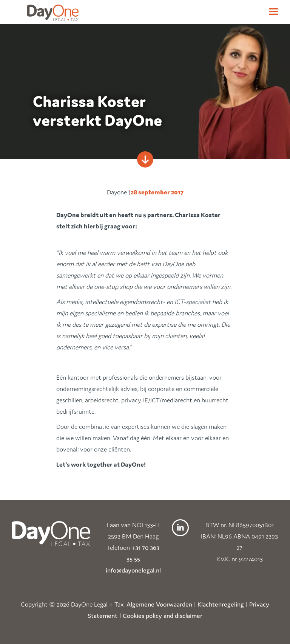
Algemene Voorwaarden (159, 604)
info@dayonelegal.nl (133, 570)
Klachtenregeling (221, 604)
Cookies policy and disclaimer (163, 616)
